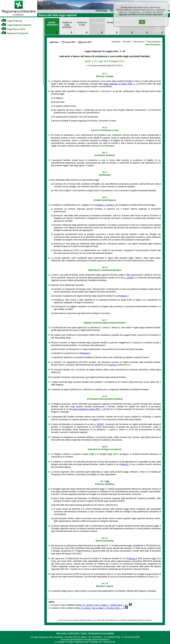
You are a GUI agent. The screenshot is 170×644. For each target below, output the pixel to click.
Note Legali (61, 633)
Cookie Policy (73, 633)
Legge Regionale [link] (12, 21)
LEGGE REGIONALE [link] (53, 24)
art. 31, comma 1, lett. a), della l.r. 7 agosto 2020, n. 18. (103, 605)
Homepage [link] (102, 11)
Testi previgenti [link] (153, 42)
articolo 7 (125, 296)
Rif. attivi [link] (127, 42)
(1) (59, 372)
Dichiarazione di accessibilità (101, 633)
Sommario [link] (116, 42)
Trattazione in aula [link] (82, 24)
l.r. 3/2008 (128, 278)
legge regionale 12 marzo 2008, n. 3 (120, 84)
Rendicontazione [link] (113, 23)
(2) (108, 481)
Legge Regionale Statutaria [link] (16, 25)
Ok (142, 22)
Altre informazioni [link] (153, 45)
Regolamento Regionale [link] (15, 33)
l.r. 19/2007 (99, 424)
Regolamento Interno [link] (13, 29)
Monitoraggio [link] (98, 23)
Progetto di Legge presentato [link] (67, 25)
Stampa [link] (54, 42)
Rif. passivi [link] (139, 42)
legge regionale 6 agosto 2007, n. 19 (89, 409)
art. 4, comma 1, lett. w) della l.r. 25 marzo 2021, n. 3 (101, 608)
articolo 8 (86, 353)
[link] (19, 16)
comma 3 (113, 365)
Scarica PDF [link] (68, 42)
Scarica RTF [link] (85, 42)
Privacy (84, 633)
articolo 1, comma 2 (106, 205)
